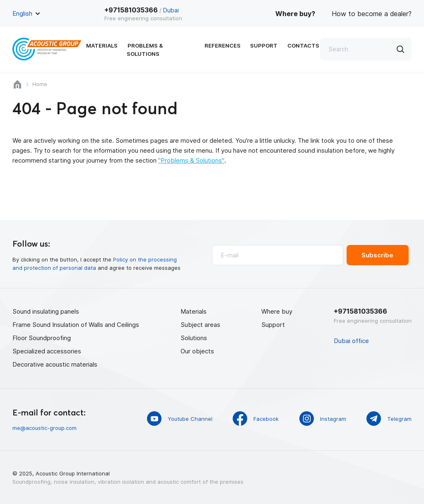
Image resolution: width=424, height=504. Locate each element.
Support (261, 50)
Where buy (277, 311)
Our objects (197, 351)
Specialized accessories (47, 351)
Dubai (171, 10)
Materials (102, 50)
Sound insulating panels (46, 311)
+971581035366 (131, 10)
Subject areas (200, 324)
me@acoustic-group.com (45, 427)
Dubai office (351, 340)
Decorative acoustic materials (55, 364)
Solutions (194, 337)
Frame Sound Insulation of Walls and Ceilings (76, 324)
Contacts (299, 50)
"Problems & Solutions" (191, 160)
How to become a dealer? (372, 14)
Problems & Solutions (160, 50)
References (221, 50)
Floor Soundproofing (42, 337)
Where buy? (295, 14)
